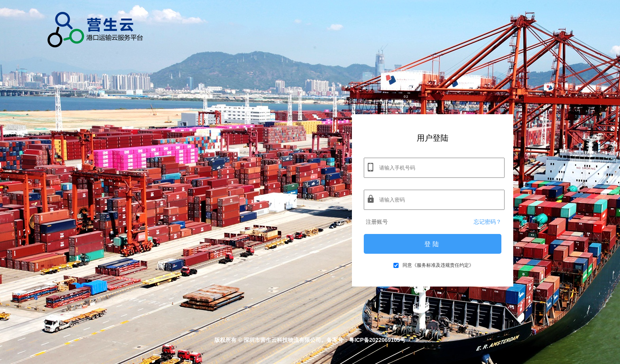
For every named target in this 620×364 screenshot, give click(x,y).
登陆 (433, 244)
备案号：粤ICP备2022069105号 (366, 340)
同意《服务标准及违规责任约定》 (434, 265)
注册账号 (377, 222)
